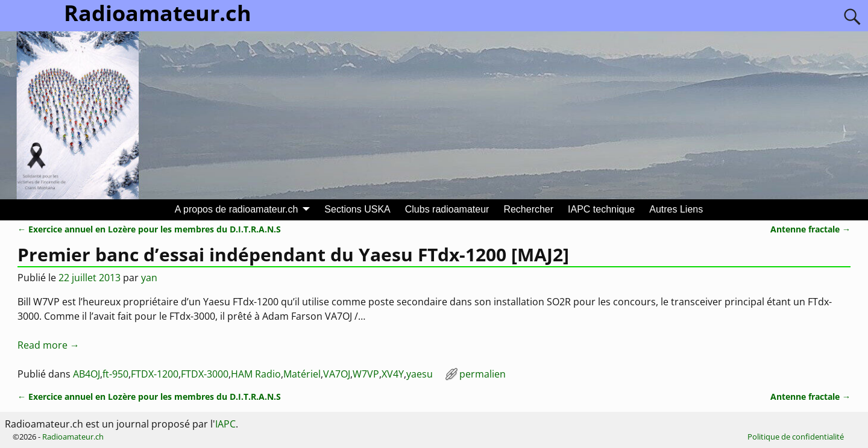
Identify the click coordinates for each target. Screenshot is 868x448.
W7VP (366, 374)
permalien (483, 374)
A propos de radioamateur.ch (237, 209)
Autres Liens (676, 209)
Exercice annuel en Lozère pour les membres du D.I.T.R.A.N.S (149, 229)
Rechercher (528, 209)
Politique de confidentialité (796, 437)
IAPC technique (601, 209)
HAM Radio (256, 374)
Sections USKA (357, 209)
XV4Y (393, 374)
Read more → (49, 345)
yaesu (420, 374)
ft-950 (115, 374)
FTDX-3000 (205, 374)
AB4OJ (86, 374)
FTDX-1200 (155, 374)
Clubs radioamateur (447, 209)
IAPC (225, 424)
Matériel (302, 374)
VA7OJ (337, 374)
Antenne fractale (810, 229)
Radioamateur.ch (73, 437)
